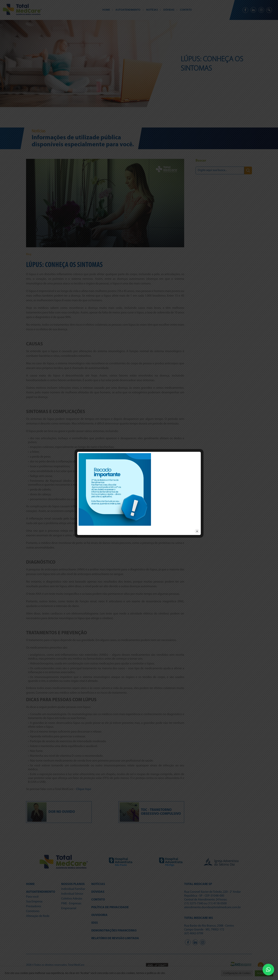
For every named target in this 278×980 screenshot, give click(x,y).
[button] (268, 970)
